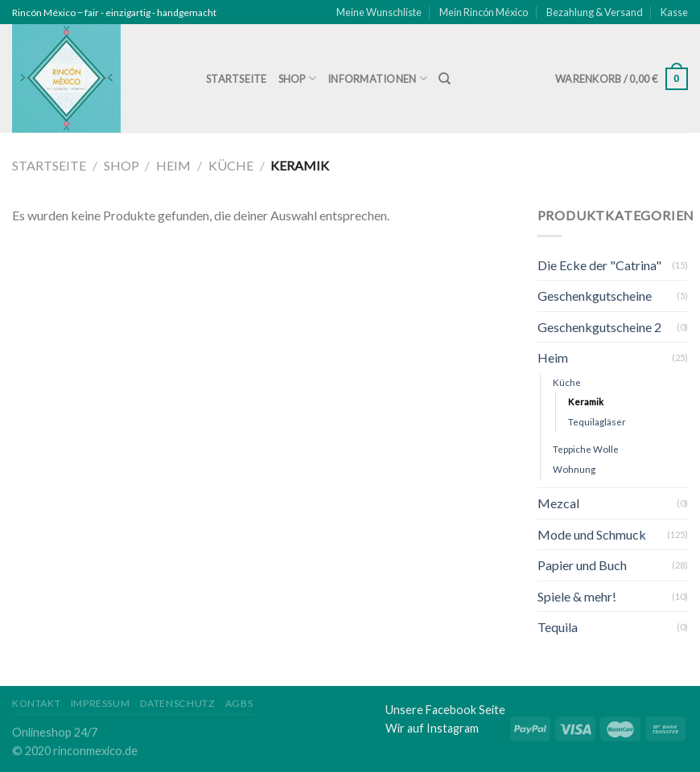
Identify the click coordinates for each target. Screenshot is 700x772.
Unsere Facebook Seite (445, 710)
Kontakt (36, 703)
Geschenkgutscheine (595, 296)
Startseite (237, 79)
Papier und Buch (582, 565)
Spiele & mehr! (577, 596)
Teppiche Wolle (586, 449)
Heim (173, 165)
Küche (231, 165)
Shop (297, 78)
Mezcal (558, 503)
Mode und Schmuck (592, 534)
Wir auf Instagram (432, 728)
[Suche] (445, 79)
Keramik (586, 402)
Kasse (674, 12)
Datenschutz (178, 703)
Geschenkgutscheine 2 (599, 327)
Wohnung (574, 469)
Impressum (101, 703)
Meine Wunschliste (379, 12)
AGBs (239, 703)
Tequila (558, 627)
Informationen (377, 78)
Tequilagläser (597, 422)
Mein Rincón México (484, 12)
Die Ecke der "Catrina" (599, 265)
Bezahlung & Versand (595, 12)
